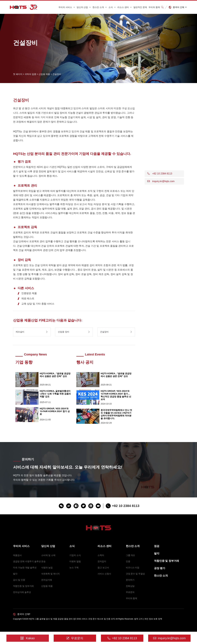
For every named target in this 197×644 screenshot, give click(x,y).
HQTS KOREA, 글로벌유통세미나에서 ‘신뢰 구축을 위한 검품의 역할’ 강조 (55, 394)
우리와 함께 (154, 7)
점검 (157, 546)
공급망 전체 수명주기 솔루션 (27, 561)
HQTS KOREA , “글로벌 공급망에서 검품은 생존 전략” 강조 (55, 375)
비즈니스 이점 (133, 568)
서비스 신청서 (104, 574)
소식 (112, 7)
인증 (128, 561)
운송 (43, 561)
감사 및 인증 (19, 580)
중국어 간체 (179, 7)
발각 (15, 574)
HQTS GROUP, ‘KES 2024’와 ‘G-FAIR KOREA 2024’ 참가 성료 (56, 411)
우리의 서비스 (67, 7)
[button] (164, 174)
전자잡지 (102, 561)
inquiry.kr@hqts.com (169, 637)
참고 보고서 (103, 568)
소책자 (101, 555)
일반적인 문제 (140, 7)
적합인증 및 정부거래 (23, 586)
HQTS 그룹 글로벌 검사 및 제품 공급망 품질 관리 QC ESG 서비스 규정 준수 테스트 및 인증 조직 (72, 619)
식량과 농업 (47, 568)
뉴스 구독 (74, 568)
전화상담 (130, 586)
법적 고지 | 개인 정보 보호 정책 (148, 619)
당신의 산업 (84, 7)
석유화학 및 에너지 (50, 574)
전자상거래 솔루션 (22, 592)
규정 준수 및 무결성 (135, 574)
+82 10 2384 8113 (122, 637)
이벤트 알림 (75, 561)
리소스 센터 (125, 7)
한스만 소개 (100, 7)
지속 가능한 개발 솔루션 (25, 568)
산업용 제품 (47, 586)
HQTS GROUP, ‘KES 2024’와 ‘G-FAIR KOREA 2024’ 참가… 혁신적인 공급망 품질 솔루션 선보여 (116, 395)
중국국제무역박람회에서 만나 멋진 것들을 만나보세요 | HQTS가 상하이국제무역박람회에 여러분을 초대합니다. (116, 414)
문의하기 (130, 580)
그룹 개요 (131, 555)
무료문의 (130, 592)
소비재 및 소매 (48, 555)
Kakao (28, 636)
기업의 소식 (75, 555)
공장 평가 (160, 568)
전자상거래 (47, 580)
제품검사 (17, 555)
